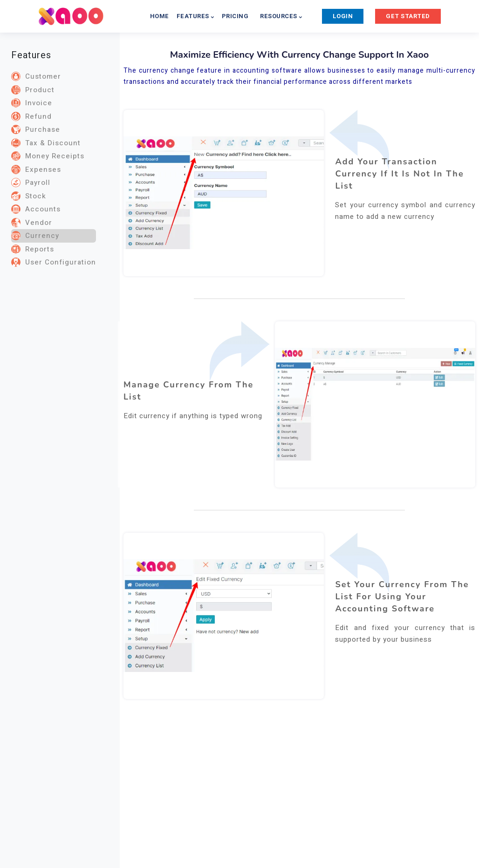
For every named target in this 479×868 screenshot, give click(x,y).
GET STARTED (408, 16)
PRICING (235, 16)
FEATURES (195, 16)
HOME (160, 16)
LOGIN (343, 16)
